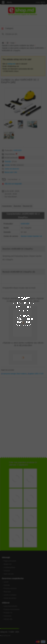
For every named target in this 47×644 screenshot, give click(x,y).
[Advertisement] (24, 338)
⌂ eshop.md (23, 325)
